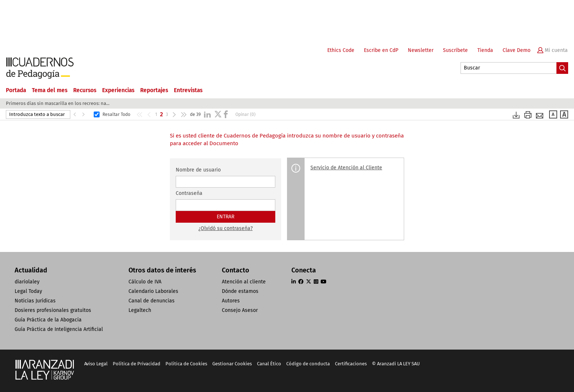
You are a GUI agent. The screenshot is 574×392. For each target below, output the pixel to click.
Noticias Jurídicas (35, 301)
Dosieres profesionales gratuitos (53, 310)
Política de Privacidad (137, 364)
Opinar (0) (245, 114)
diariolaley (27, 282)
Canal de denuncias (152, 301)
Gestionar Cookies (232, 364)
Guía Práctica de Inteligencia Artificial (59, 329)
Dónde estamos (240, 291)
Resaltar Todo (116, 114)
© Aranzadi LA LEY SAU (396, 364)
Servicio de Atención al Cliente (346, 168)
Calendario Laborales (153, 291)
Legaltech (140, 310)
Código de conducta (308, 364)
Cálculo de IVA (145, 282)
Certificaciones (351, 364)
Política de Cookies (186, 364)
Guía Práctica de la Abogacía (48, 320)
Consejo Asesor (240, 310)
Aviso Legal (96, 364)
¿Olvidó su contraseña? (225, 228)
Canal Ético (269, 364)
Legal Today (28, 291)
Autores (231, 301)
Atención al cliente (244, 282)
